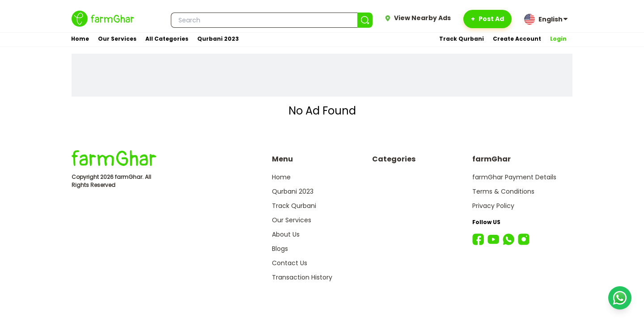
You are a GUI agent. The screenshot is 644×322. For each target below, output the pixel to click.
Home (80, 39)
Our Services (117, 39)
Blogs (280, 249)
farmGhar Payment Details (514, 177)
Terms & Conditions (503, 191)
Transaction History (302, 277)
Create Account (517, 39)
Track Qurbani (462, 39)
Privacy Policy (493, 206)
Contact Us (290, 263)
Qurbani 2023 (218, 39)
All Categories (167, 39)
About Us (286, 234)
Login (558, 39)
